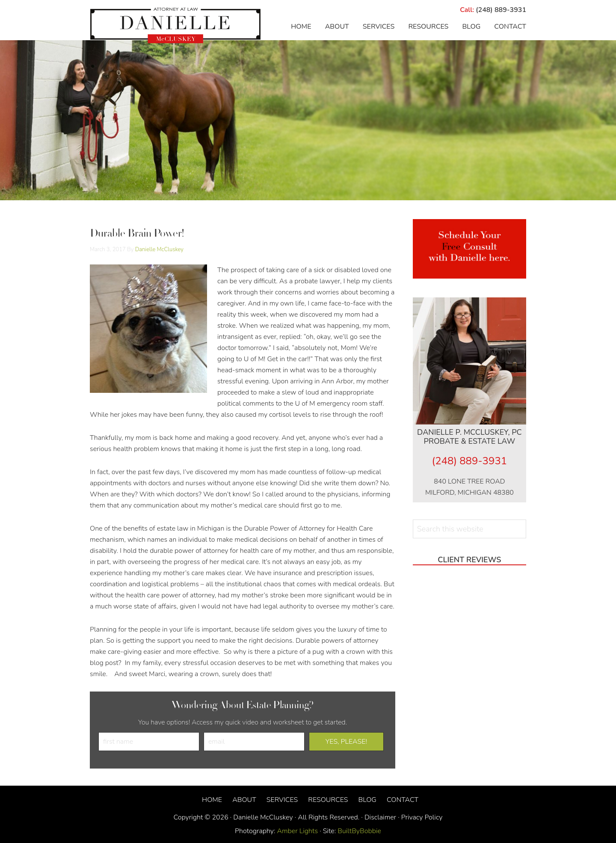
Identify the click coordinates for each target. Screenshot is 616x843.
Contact (403, 800)
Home (212, 800)
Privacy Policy (422, 817)
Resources (328, 800)
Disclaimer (380, 817)
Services (282, 800)
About (244, 800)
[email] (254, 742)
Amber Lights (298, 831)
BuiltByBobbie (358, 831)
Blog (367, 800)
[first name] (149, 742)
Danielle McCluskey (175, 26)
